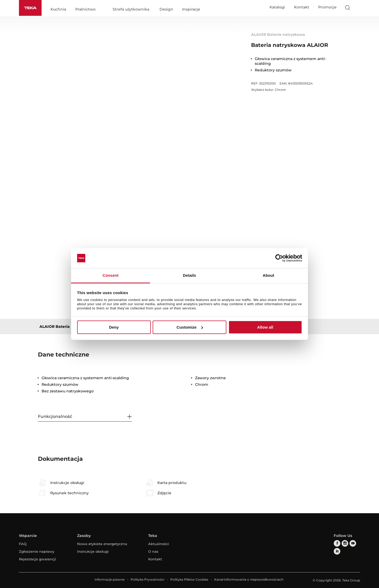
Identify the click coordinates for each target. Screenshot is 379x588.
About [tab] (268, 276)
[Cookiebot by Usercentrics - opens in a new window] (279, 258)
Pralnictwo (85, 9)
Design (166, 9)
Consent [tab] (111, 276)
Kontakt (302, 7)
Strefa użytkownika (131, 9)
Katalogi (277, 7)
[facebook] (337, 543)
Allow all (265, 327)
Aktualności (159, 544)
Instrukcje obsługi (93, 551)
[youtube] (353, 543)
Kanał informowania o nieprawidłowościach (249, 579)
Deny (114, 327)
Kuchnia (58, 9)
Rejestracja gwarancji (38, 559)
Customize (190, 327)
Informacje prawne (109, 579)
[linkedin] (337, 551)
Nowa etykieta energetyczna (102, 544)
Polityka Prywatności (147, 579)
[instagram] (345, 543)
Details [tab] (189, 276)
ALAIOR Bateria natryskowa (66, 327)
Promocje (327, 7)
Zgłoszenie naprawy (37, 551)
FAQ (23, 544)
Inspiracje (191, 9)
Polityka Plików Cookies (189, 579)
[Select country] (358, 7)
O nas (153, 551)
